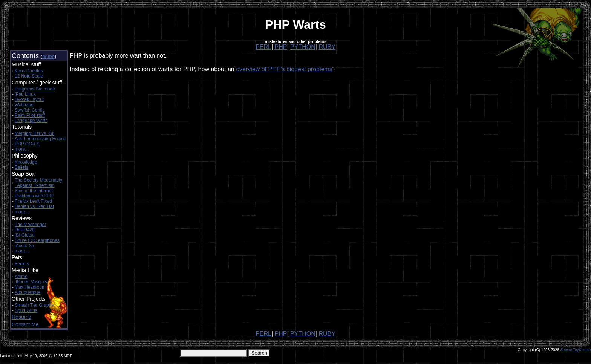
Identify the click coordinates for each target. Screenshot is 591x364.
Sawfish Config (30, 110)
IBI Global (25, 235)
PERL (263, 47)
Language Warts (31, 121)
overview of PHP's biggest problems (284, 69)
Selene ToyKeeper (576, 350)
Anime (21, 277)
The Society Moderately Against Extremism (38, 183)
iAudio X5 (24, 246)
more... (22, 149)
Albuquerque (28, 292)
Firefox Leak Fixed (33, 201)
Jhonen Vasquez (31, 282)
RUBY (327, 47)
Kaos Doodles (29, 71)
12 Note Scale (29, 76)
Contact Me (25, 324)
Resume (21, 317)
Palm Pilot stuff (30, 115)
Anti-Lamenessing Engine (41, 139)
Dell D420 (25, 230)
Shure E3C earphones (37, 240)
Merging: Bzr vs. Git (34, 133)
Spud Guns (26, 310)
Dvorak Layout (29, 99)
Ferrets (22, 264)
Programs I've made (35, 89)
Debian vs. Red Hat (34, 206)
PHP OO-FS (27, 144)
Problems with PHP (34, 196)
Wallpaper (25, 105)
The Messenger (30, 225)
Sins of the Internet (34, 191)
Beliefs (21, 167)
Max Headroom (30, 287)
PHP (281, 47)
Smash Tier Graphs (34, 305)
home (48, 56)
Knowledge (26, 162)
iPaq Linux (25, 94)
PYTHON (303, 47)
